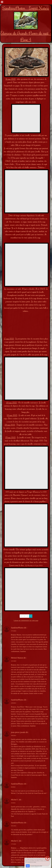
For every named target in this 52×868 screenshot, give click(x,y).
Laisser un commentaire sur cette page (26, 621)
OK (28, 866)
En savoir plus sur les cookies (36, 866)
